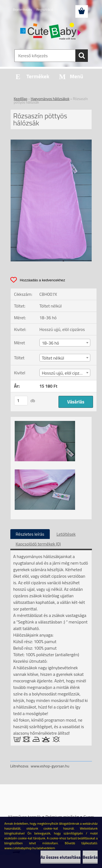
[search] (82, 56)
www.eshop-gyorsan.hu (50, 766)
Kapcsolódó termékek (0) (38, 544)
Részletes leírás (30, 534)
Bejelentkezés (23, 9)
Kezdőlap (21, 99)
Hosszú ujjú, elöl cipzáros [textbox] (65, 373)
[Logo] (51, 32)
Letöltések (66, 534)
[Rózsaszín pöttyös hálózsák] (51, 142)
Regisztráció (45, 9)
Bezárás (90, 857)
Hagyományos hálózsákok (50, 99)
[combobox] (65, 343)
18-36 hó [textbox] (50, 343)
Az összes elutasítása (61, 857)
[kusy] (21, 401)
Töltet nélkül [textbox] (53, 358)
